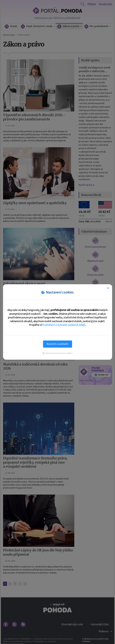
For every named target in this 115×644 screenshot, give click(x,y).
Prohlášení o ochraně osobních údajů (64, 325)
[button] (58, 353)
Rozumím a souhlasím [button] (57, 344)
